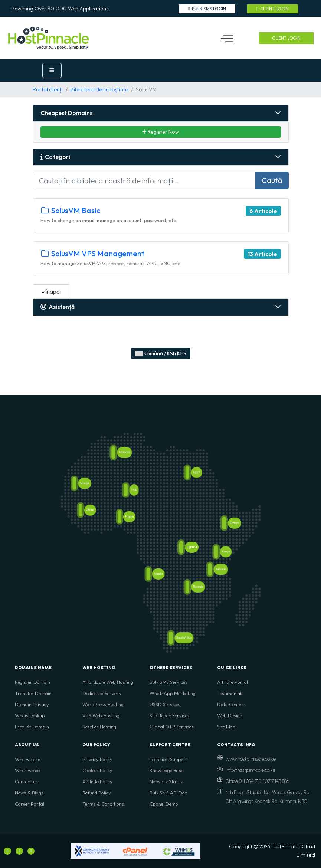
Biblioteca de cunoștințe (99, 89)
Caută (272, 180)
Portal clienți (48, 89)
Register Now (160, 132)
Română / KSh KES (161, 353)
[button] (227, 38)
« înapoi (51, 291)
